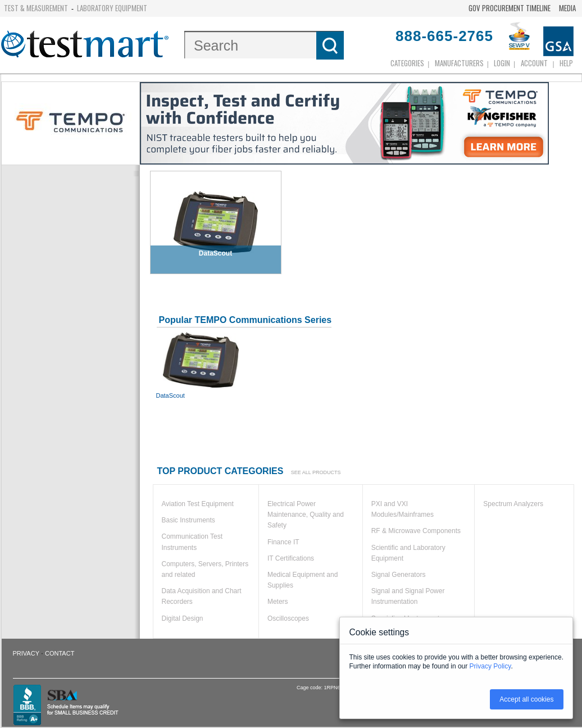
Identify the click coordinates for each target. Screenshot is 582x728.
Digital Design (183, 618)
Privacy (26, 653)
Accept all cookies (526, 699)
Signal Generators (399, 575)
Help (566, 63)
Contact (60, 653)
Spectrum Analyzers (513, 504)
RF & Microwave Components (416, 531)
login (502, 63)
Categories (407, 63)
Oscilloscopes (288, 618)
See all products (316, 472)
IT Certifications (291, 558)
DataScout (201, 365)
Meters (278, 602)
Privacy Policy (490, 666)
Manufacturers (459, 63)
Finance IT (283, 542)
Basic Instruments (188, 520)
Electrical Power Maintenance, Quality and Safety (306, 515)
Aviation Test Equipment (198, 504)
